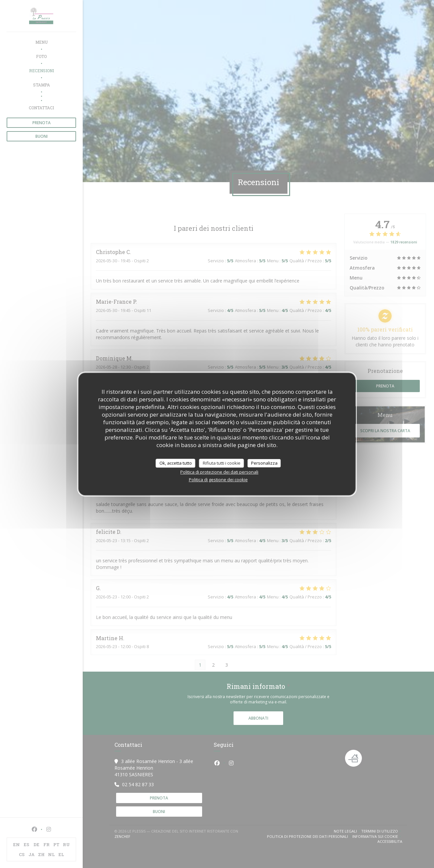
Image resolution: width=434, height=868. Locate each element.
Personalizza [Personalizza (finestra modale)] (264, 463)
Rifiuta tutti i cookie (222, 463)
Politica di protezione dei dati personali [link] (219, 472)
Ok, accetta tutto (176, 463)
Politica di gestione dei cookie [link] (218, 480)
